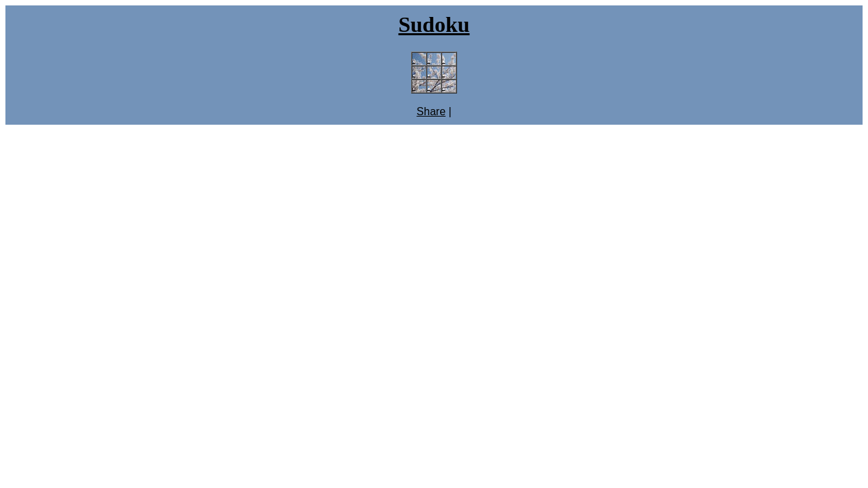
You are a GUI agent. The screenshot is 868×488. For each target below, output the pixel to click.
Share (431, 111)
